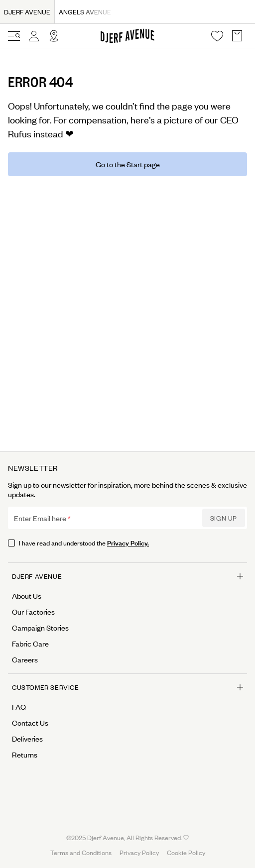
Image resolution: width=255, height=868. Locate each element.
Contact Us (30, 723)
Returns (25, 755)
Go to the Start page (128, 164)
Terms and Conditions (81, 852)
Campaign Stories (40, 628)
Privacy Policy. (128, 542)
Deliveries (27, 739)
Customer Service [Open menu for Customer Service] (127, 687)
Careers (25, 659)
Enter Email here (40, 518)
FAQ (19, 707)
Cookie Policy (186, 852)
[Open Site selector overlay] (54, 36)
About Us (27, 596)
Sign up (224, 518)
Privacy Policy (139, 852)
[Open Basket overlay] (237, 36)
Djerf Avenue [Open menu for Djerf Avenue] (127, 576)
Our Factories (33, 612)
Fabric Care (30, 644)
